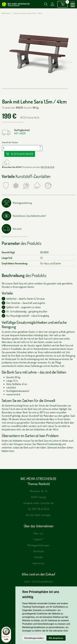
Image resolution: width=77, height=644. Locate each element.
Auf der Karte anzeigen (38, 515)
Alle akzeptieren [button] (56, 638)
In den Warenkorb (20, 154)
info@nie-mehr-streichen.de (39, 503)
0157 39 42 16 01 (48, 167)
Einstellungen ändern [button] (34, 638)
